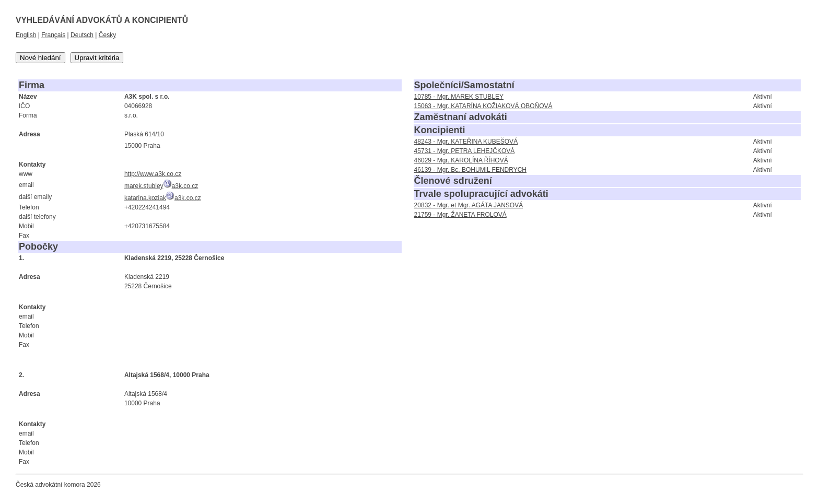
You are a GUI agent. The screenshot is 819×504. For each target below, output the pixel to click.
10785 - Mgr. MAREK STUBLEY (459, 97)
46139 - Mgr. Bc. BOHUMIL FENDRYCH (470, 170)
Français (53, 35)
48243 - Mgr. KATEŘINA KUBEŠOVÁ (466, 142)
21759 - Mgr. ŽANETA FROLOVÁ (460, 215)
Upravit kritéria (97, 58)
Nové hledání (40, 58)
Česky (107, 35)
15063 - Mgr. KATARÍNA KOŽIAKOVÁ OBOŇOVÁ (483, 106)
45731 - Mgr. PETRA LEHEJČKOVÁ (465, 151)
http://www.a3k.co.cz (153, 174)
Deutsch (82, 35)
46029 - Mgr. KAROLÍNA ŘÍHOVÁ (461, 160)
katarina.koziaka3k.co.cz (163, 198)
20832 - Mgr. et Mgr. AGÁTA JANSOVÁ (469, 205)
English (26, 35)
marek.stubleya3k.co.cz (161, 186)
